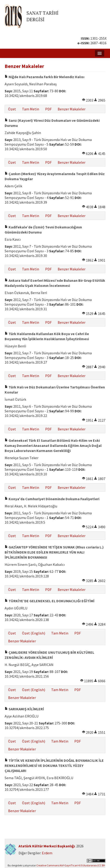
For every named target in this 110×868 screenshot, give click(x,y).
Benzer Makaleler (72, 109)
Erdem (47, 853)
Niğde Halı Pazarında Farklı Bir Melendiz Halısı (44, 77)
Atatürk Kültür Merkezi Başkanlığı (47, 846)
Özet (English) (34, 633)
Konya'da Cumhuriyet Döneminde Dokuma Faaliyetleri (52, 499)
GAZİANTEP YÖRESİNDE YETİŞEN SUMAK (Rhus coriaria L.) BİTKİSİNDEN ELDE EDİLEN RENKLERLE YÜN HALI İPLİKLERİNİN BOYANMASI (54, 552)
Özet (12, 109)
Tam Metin (31, 109)
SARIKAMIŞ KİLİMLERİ (24, 709)
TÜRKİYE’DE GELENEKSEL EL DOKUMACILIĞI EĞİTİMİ (50, 601)
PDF (48, 109)
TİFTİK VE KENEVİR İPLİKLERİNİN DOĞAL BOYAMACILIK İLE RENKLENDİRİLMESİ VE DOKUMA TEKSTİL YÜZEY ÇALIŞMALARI (54, 766)
